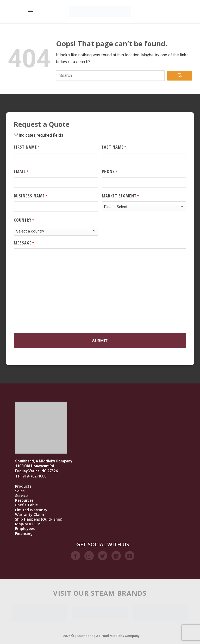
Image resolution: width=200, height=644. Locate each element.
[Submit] (180, 76)
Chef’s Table (26, 505)
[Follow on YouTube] (130, 556)
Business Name (31, 196)
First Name (27, 147)
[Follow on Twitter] (103, 556)
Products (23, 486)
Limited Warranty (31, 510)
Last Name (114, 147)
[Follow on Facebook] (76, 556)
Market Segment (120, 196)
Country (24, 220)
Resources (24, 500)
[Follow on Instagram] (89, 556)
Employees (25, 529)
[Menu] (31, 12)
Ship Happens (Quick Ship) (39, 519)
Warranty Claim (30, 515)
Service (21, 496)
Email (21, 172)
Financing (24, 534)
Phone (110, 172)
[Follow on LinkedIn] (116, 556)
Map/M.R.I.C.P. (28, 524)
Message (24, 243)
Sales (20, 491)
